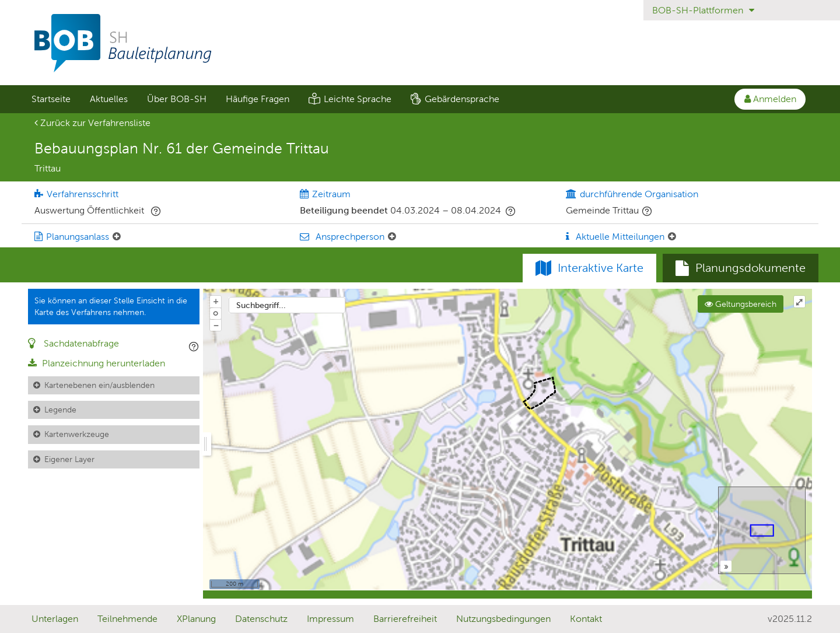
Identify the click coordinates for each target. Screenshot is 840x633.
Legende (60, 410)
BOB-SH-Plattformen (703, 10)
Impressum (330, 619)
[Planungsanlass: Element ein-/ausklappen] (117, 237)
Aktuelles (109, 99)
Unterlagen (55, 619)
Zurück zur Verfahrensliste (92, 123)
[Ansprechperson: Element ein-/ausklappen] (392, 237)
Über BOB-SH (177, 99)
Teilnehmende (127, 619)
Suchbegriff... (261, 305)
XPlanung (196, 619)
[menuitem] (51, 99)
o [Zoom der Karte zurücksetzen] (216, 313)
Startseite (51, 99)
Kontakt (586, 619)
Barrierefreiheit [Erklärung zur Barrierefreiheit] (405, 619)
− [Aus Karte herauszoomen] (216, 325)
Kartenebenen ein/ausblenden (99, 385)
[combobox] (287, 305)
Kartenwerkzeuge (77, 434)
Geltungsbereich (741, 304)
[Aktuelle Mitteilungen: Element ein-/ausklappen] (672, 237)
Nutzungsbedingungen (503, 619)
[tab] (741, 268)
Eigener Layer (69, 459)
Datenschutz (261, 619)
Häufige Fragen (258, 99)
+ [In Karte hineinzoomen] (216, 301)
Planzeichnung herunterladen (97, 363)
